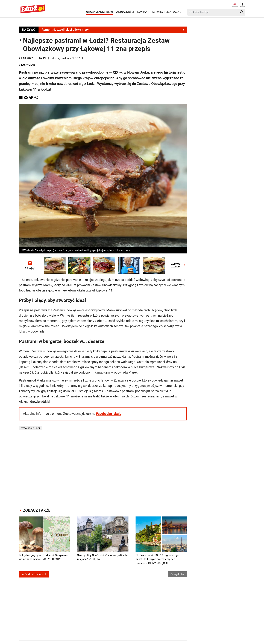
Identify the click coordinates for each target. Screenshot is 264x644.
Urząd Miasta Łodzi (100, 12)
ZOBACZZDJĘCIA (179, 265)
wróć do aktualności (34, 574)
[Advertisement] (103, 469)
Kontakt (143, 12)
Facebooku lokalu (109, 414)
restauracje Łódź (30, 428)
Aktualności (125, 12)
